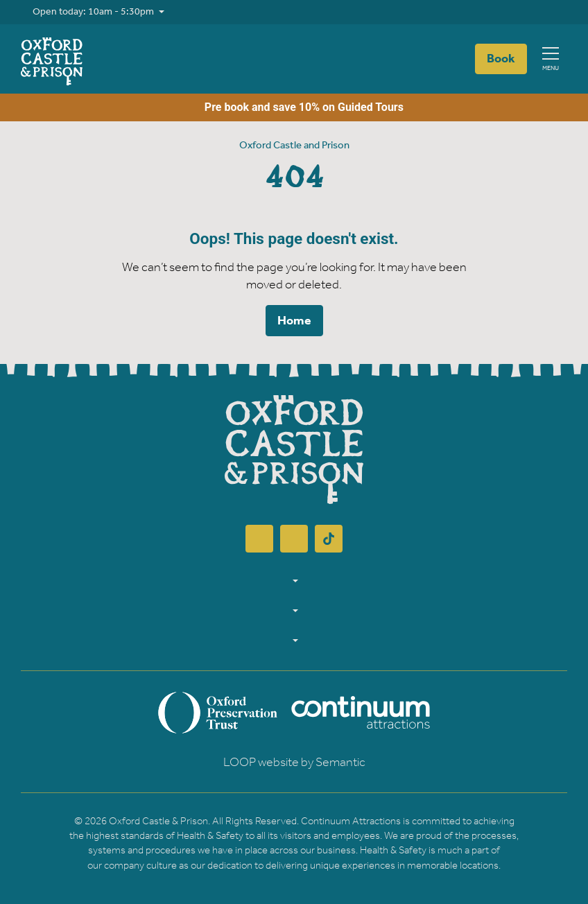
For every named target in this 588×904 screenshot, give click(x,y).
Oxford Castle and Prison (294, 145)
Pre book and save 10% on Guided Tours (294, 107)
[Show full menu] (551, 59)
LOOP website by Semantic (294, 763)
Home (294, 321)
